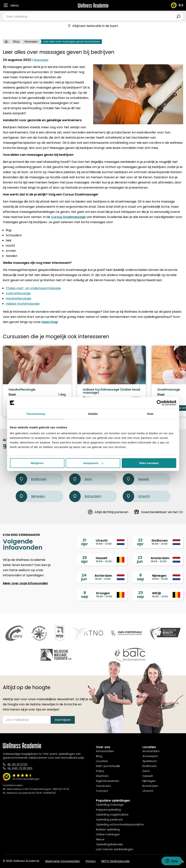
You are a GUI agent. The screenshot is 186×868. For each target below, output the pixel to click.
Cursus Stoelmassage (68, 217)
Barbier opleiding (108, 829)
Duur (12, 395)
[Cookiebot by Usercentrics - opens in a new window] (160, 403)
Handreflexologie (18, 298)
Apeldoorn (150, 761)
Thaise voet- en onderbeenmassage (33, 288)
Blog (16, 42)
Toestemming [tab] (36, 414)
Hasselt (136, 479)
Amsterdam (151, 751)
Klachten (102, 776)
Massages (31, 42)
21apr (84, 542)
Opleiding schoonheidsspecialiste (120, 824)
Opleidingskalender (110, 844)
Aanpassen (93, 463)
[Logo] (93, 5)
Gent (81, 479)
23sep (141, 595)
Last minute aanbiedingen (115, 849)
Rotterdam (85, 496)
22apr (140, 542)
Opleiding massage (110, 805)
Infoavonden (105, 751)
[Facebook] (164, 861)
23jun (140, 560)
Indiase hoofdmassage (23, 304)
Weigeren (37, 463)
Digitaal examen (108, 781)
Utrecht (136, 496)
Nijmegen (30, 496)
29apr (84, 560)
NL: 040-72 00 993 (20, 768)
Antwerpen (150, 756)
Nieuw (100, 839)
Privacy (91, 861)
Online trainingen (108, 834)
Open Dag (49, 322)
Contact (102, 791)
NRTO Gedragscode (115, 861)
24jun (84, 577)
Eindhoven (31, 479)
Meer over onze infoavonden (25, 583)
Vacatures (103, 786)
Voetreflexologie (18, 293)
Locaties (102, 761)
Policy (100, 771)
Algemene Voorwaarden (63, 861)
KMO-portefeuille (108, 766)
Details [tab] (93, 414)
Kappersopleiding (108, 809)
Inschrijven (63, 720)
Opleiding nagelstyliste (112, 814)
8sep (141, 577)
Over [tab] (150, 414)
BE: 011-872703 (17, 764)
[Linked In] (182, 861)
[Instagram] (173, 861)
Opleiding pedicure (109, 819)
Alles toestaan (149, 463)
